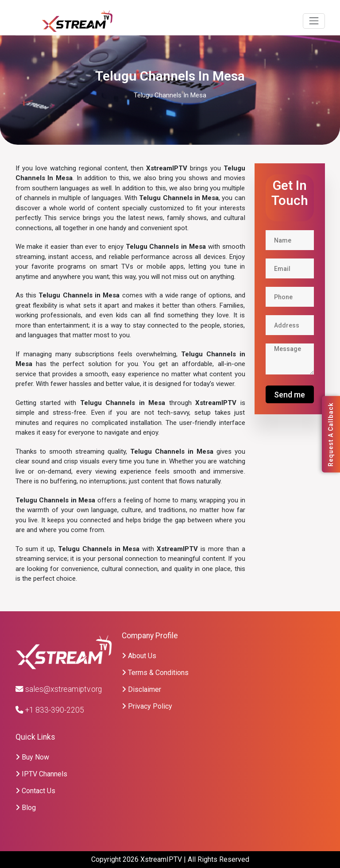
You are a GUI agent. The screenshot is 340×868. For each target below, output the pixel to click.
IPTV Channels (41, 774)
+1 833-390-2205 (50, 710)
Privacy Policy (147, 706)
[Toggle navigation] (314, 21)
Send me (290, 395)
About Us (139, 656)
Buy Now (32, 757)
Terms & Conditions (155, 673)
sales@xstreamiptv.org (59, 689)
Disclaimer (141, 689)
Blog (26, 808)
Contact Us (35, 791)
